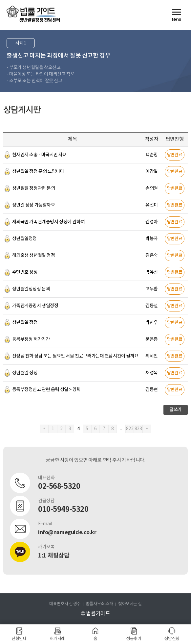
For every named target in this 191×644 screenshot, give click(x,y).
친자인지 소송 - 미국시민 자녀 (40, 155)
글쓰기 (176, 410)
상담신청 (172, 639)
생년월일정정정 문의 (31, 289)
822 (130, 429)
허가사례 (57, 639)
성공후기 (134, 639)
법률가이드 (31, 12)
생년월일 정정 (25, 323)
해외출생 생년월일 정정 (34, 256)
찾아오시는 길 (130, 604)
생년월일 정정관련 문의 (34, 188)
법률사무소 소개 (99, 604)
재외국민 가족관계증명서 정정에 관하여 (49, 222)
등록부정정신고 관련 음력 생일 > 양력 (46, 390)
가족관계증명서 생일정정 (35, 306)
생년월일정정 (24, 239)
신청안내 (19, 639)
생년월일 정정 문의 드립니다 (38, 172)
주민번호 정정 (25, 272)
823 (138, 429)
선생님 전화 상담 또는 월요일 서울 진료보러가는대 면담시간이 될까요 (75, 356)
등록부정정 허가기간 (31, 339)
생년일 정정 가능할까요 (34, 205)
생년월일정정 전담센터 (40, 20)
